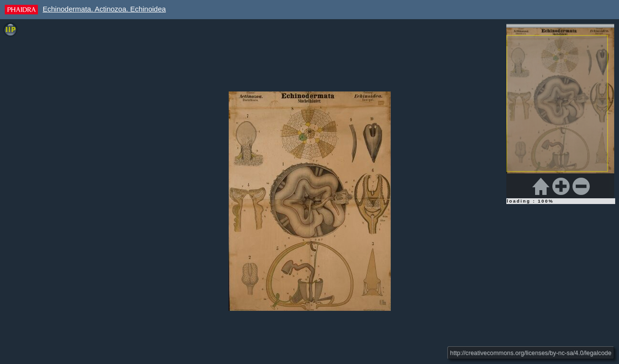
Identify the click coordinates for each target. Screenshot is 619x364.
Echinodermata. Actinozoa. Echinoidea (104, 9)
